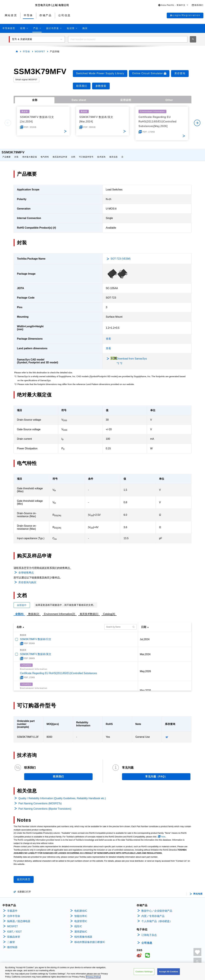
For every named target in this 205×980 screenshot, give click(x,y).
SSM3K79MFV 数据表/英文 (36, 651)
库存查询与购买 (27, 579)
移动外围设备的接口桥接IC (90, 939)
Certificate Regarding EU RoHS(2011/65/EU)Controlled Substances (58, 670)
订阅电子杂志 (149, 932)
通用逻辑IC (81, 928)
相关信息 (114, 154)
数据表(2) (34, 611)
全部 (35, 100)
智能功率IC (81, 913)
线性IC (78, 923)
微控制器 (12, 944)
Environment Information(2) (59, 611)
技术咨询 (101, 154)
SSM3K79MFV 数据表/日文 (36, 636)
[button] (173, 5)
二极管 (11, 939)
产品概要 (7, 154)
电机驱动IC (81, 908)
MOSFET (40, 51)
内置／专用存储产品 (153, 913)
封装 (16, 154)
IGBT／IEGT (14, 928)
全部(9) (19, 611)
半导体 (26, 51)
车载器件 (12, 908)
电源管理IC (81, 918)
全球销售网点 (26, 569)
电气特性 (45, 154)
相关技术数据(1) (89, 611)
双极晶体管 (14, 934)
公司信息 (147, 940)
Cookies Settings (144, 972)
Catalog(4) (109, 611)
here (163, 833)
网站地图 (198, 891)
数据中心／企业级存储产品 (157, 908)
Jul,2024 (145, 636)
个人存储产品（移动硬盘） (157, 918)
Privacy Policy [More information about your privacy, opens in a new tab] (93, 977)
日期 (144, 624)
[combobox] (128, 39)
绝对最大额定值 (30, 154)
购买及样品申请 (60, 154)
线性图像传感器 (83, 934)
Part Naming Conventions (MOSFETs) (40, 800)
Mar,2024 (145, 651)
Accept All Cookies (169, 972)
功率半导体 (14, 913)
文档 (73, 154)
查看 (108, 336)
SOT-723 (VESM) (121, 255)
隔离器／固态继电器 (19, 918)
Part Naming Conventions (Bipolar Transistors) (45, 806)
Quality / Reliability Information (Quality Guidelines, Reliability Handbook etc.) (62, 795)
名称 (19, 624)
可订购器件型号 (86, 154)
